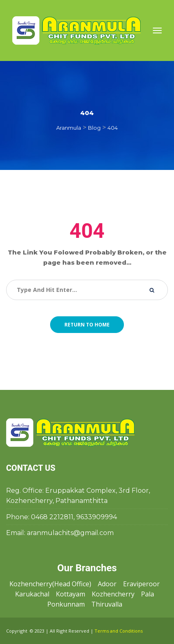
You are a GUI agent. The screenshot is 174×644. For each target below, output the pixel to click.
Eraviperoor (141, 584)
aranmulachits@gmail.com (70, 533)
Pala (148, 594)
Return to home (87, 325)
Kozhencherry (113, 594)
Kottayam (70, 594)
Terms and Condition (119, 631)
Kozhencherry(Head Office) (50, 584)
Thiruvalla (107, 604)
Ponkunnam (66, 604)
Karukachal (32, 594)
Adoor (107, 584)
